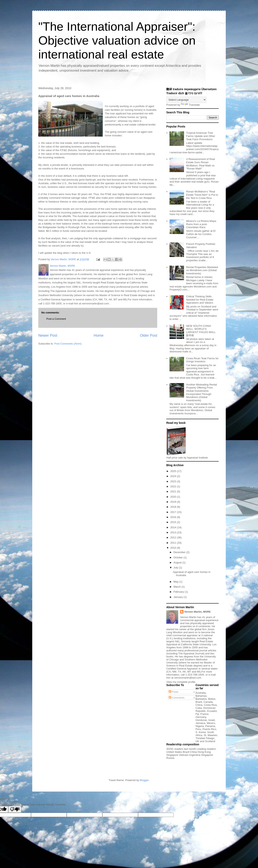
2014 (174, 527)
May (176, 582)
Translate (190, 105)
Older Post (149, 335)
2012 (174, 537)
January (179, 597)
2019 (174, 502)
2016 (174, 517)
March (178, 587)
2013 (174, 532)
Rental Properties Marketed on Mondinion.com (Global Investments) (202, 270)
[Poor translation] (15, 809)
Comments (177, 698)
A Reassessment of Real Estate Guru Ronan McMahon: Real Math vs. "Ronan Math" (201, 164)
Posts (174, 692)
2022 (174, 486)
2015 (174, 522)
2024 (174, 476)
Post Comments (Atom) (68, 344)
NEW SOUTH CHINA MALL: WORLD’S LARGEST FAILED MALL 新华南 (201, 331)
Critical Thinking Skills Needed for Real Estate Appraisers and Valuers (200, 300)
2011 (174, 543)
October (179, 557)
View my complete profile (181, 682)
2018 (174, 507)
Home (99, 335)
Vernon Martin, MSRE (197, 612)
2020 (174, 497)
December (180, 552)
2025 (174, 471)
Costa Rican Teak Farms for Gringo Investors (202, 360)
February (179, 592)
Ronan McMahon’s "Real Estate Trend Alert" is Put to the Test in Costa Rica (202, 195)
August (178, 562)
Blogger (144, 780)
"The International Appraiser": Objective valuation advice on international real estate (117, 40)
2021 (174, 491)
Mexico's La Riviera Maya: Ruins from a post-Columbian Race (201, 224)
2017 (174, 512)
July (176, 568)
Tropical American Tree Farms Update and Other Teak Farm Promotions (201, 136)
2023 (174, 481)
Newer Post (48, 335)
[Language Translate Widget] (186, 100)
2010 (174, 548)
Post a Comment (56, 319)
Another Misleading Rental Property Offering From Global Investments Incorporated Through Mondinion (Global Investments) (201, 392)
